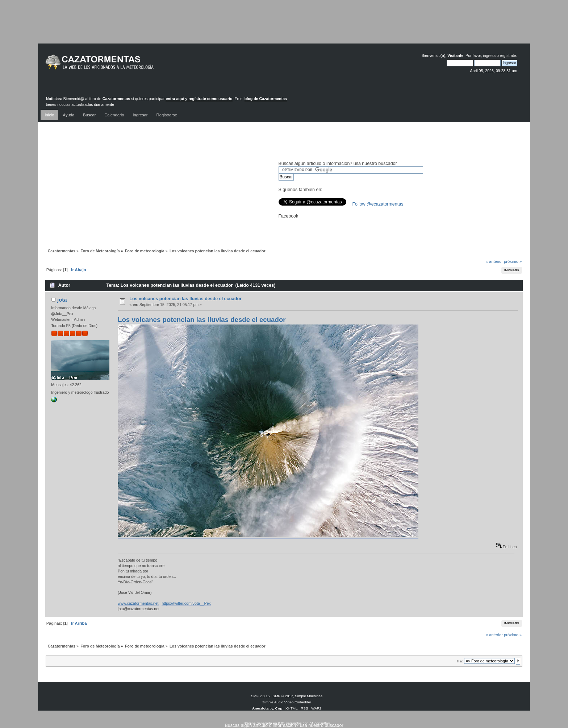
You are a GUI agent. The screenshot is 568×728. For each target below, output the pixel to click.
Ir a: (460, 661)
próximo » (513, 261)
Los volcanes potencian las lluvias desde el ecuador (185, 299)
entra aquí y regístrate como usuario (199, 99)
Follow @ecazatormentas (378, 204)
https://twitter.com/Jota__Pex (186, 603)
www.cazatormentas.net (138, 603)
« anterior (494, 261)
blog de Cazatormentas (266, 99)
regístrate (508, 55)
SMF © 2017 (283, 696)
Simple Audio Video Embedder (287, 702)
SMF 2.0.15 (260, 696)
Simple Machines (309, 696)
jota (62, 300)
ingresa (489, 55)
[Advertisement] (284, 27)
